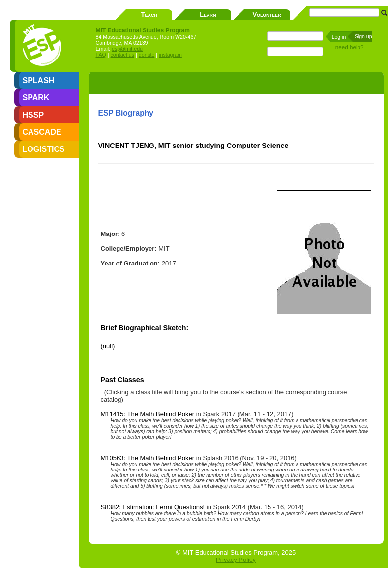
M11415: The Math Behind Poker (148, 414)
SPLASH (39, 80)
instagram (170, 55)
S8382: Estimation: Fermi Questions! (153, 507)
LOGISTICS (44, 149)
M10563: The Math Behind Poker (148, 458)
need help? (350, 47)
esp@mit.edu (127, 49)
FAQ (101, 55)
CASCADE (42, 132)
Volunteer (267, 15)
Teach (149, 15)
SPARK (36, 98)
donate (147, 55)
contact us (123, 55)
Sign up (363, 36)
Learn (208, 15)
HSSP (33, 115)
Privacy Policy (236, 560)
